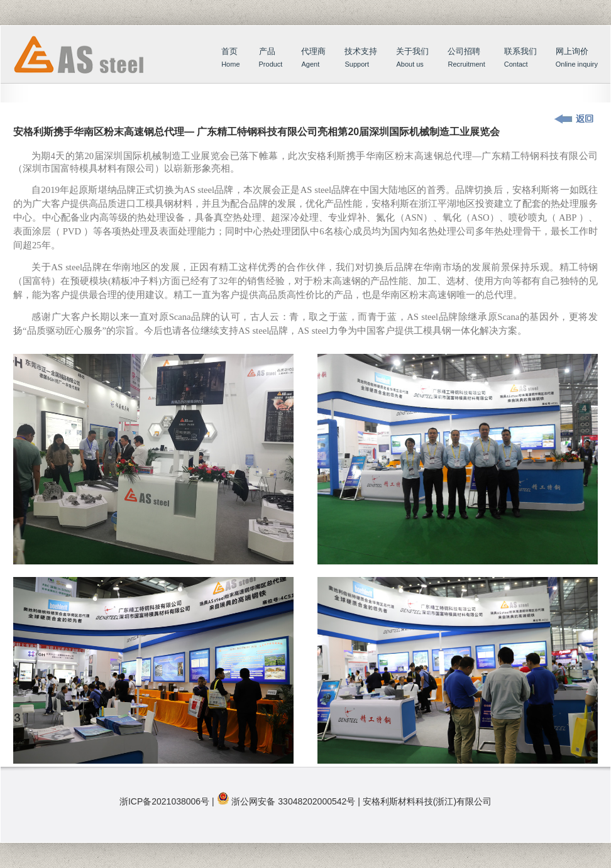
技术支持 (361, 58)
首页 (90, 67)
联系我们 (520, 58)
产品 (271, 58)
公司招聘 (466, 58)
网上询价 (577, 58)
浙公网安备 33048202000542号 (293, 801)
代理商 (313, 58)
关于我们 (412, 58)
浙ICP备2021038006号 (164, 801)
